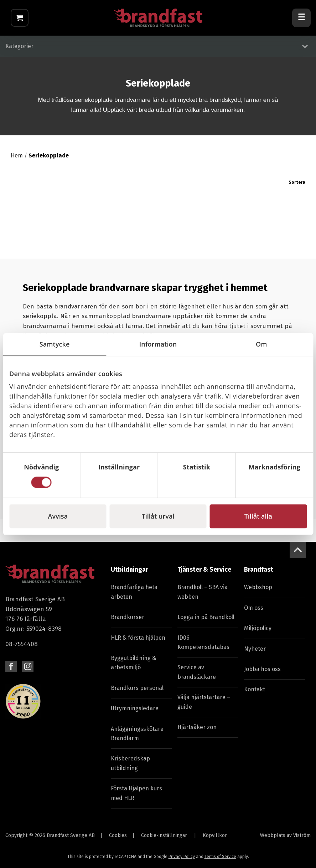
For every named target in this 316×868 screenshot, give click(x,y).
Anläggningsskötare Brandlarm (137, 734)
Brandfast (259, 570)
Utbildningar (129, 570)
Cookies (118, 835)
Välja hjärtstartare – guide (204, 702)
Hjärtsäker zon (197, 727)
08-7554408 (22, 644)
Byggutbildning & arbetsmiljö (133, 663)
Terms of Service (220, 857)
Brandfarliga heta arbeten (134, 592)
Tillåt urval (158, 516)
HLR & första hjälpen (138, 638)
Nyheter (255, 649)
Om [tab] (261, 344)
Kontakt (255, 690)
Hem (17, 155)
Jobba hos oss (262, 669)
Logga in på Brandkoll (206, 617)
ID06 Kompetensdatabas (203, 642)
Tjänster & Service (204, 570)
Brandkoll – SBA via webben (203, 592)
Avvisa (58, 516)
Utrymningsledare (135, 708)
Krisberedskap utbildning (130, 763)
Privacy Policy (182, 857)
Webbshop (258, 588)
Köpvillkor (215, 835)
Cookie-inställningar (164, 835)
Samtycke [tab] (55, 344)
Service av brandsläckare (197, 672)
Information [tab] (158, 344)
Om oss (254, 608)
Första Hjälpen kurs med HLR (136, 793)
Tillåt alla (258, 516)
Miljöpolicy (258, 628)
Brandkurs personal (137, 688)
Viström (302, 835)
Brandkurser (128, 617)
